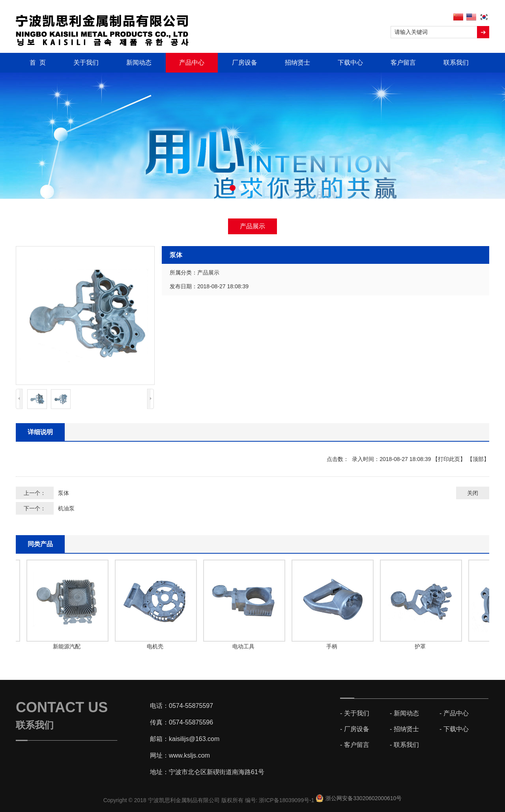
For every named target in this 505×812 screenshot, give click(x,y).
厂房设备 (245, 63)
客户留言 (403, 63)
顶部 (478, 459)
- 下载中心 (454, 729)
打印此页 (449, 459)
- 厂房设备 (355, 729)
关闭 (473, 493)
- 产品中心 (454, 713)
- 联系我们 (404, 745)
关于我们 (86, 63)
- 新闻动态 (404, 713)
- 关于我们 (355, 713)
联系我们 (456, 63)
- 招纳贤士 (404, 729)
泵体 (64, 493)
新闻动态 (139, 63)
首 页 (38, 63)
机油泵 (66, 508)
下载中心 (350, 63)
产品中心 (192, 63)
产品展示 (252, 226)
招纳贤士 (297, 63)
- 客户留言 (355, 745)
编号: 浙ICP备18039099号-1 (281, 800)
